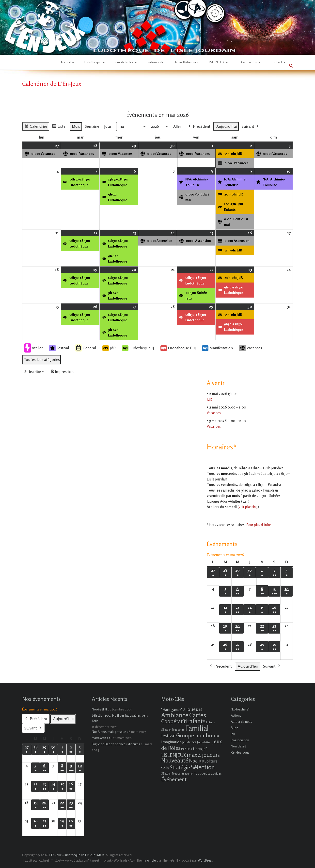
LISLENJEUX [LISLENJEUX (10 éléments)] (174, 755)
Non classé (238, 746)
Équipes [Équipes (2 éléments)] (216, 773)
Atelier (34, 348)
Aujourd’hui (227, 126)
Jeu (233, 734)
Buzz (234, 728)
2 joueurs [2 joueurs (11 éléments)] (193, 709)
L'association (240, 740)
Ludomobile (155, 62)
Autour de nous (241, 722)
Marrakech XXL (102, 738)
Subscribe (35, 372)
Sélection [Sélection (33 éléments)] (203, 767)
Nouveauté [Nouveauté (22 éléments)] (175, 760)
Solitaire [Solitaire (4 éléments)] (211, 761)
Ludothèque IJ (138, 348)
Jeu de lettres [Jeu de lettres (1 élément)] (204, 742)
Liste (59, 127)
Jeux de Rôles (124, 62)
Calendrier (36, 127)
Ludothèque (93, 62)
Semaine (92, 126)
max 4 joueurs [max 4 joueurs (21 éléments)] (203, 755)
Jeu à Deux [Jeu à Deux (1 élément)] (187, 749)
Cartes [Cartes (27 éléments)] (198, 715)
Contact (276, 62)
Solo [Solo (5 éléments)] (165, 768)
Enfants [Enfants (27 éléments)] (196, 721)
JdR (109, 348)
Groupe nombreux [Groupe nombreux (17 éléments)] (198, 735)
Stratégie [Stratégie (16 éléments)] (180, 767)
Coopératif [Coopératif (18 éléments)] (173, 721)
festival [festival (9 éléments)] (168, 735)
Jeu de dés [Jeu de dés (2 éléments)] (189, 742)
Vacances (251, 348)
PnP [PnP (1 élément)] (202, 762)
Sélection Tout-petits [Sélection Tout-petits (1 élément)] (173, 774)
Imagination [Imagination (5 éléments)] (171, 742)
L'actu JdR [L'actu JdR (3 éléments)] (200, 749)
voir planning (248, 507)
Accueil (66, 62)
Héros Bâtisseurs (186, 62)
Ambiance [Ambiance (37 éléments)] (175, 715)
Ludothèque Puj (178, 348)
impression (62, 373)
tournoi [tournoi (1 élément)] (189, 774)
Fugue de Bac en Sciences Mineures (116, 744)
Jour (108, 126)
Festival (59, 348)
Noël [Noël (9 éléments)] (194, 761)
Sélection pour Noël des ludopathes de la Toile (120, 718)
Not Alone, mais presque (109, 732)
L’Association (247, 62)
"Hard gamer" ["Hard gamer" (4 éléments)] (172, 710)
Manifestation (217, 348)
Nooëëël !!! (99, 709)
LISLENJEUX (216, 62)
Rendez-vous (240, 752)
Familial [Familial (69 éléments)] (197, 728)
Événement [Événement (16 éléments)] (174, 779)
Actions (236, 715)
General (86, 348)
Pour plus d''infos (259, 525)
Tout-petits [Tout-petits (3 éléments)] (202, 773)
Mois (76, 126)
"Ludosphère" (240, 709)
